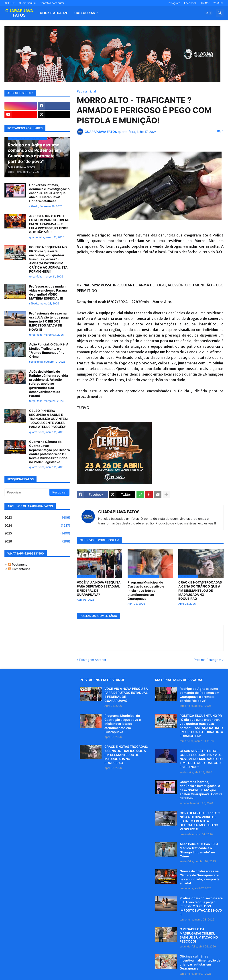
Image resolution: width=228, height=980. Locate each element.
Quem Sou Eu (27, 3)
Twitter (205, 3)
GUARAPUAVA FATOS (119, 512)
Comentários (19, 569)
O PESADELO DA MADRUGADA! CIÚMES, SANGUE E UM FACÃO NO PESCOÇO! (199, 935)
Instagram (174, 3)
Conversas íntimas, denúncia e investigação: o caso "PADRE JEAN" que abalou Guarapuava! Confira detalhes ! (49, 193)
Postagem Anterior (93, 660)
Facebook (190, 3)
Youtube (218, 3)
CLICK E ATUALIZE (54, 13)
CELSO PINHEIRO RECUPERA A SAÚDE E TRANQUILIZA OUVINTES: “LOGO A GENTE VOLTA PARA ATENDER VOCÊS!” (48, 419)
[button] (209, 13)
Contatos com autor (52, 3)
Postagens (18, 564)
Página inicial (86, 91)
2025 (37, 533)
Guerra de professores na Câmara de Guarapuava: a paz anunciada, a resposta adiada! (200, 877)
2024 (37, 526)
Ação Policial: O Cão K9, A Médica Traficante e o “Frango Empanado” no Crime (49, 350)
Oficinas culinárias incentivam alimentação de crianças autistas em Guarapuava (200, 962)
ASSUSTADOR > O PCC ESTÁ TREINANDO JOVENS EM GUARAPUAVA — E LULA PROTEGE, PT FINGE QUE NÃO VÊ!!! (49, 224)
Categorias (85, 13)
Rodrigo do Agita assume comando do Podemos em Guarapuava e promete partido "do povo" (199, 695)
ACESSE (10, 3)
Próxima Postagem (207, 660)
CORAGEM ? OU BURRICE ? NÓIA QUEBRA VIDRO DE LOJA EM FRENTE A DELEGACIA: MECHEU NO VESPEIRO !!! (200, 821)
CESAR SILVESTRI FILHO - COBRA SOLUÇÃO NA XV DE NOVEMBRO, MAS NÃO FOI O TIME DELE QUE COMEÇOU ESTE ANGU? (201, 759)
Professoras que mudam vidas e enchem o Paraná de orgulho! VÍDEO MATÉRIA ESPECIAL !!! (48, 292)
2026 (37, 541)
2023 (37, 518)
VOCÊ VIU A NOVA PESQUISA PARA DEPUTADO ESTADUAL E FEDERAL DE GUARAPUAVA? (99, 588)
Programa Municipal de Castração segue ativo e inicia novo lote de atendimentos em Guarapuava (146, 590)
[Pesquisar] (27, 492)
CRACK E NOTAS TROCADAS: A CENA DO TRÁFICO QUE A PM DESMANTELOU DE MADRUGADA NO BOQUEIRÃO (201, 590)
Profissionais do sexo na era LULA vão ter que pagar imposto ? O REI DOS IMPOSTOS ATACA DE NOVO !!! (50, 321)
